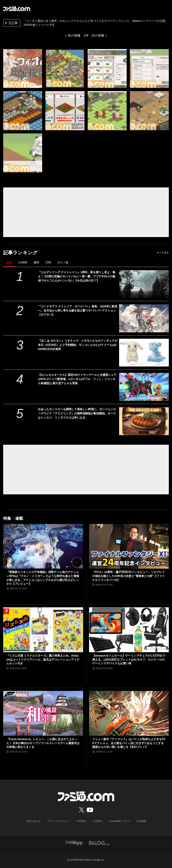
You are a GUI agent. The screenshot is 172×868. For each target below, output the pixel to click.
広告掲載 (141, 821)
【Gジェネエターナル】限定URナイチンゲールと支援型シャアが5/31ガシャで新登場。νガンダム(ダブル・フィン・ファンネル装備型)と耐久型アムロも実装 (77, 379)
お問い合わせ (33, 821)
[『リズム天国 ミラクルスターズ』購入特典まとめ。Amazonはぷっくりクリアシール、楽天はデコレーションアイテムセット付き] (43, 630)
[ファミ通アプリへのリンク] (74, 843)
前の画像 (74, 35)
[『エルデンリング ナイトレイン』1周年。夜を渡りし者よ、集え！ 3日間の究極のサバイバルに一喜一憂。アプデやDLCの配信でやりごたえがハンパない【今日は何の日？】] (144, 284)
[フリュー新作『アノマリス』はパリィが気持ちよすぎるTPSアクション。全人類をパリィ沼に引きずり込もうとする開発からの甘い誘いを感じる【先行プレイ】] (129, 713)
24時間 (23, 262)
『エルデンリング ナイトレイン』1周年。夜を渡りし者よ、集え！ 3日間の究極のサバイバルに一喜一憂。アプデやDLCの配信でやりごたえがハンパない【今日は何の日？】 (77, 276)
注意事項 (98, 821)
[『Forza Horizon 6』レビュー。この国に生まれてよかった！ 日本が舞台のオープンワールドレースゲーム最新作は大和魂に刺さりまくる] (43, 713)
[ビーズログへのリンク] (99, 843)
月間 (48, 262)
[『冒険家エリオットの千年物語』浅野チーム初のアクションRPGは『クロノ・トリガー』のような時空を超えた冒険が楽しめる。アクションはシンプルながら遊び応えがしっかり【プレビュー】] (43, 546)
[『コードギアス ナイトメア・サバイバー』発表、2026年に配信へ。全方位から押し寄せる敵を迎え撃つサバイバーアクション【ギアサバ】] (144, 318)
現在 (9, 262)
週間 (36, 262)
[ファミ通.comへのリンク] (17, 9)
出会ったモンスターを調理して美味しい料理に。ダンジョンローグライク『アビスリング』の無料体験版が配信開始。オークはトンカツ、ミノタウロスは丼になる (77, 413)
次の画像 (98, 35)
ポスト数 (63, 262)
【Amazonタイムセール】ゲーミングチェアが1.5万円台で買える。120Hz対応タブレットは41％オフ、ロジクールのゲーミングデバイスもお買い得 (129, 659)
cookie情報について (119, 821)
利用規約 (82, 821)
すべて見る (163, 253)
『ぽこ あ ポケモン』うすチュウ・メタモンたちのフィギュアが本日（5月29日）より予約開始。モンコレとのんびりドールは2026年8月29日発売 (78, 345)
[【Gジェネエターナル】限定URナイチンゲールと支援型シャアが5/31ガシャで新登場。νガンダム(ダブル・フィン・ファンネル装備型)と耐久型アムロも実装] (144, 387)
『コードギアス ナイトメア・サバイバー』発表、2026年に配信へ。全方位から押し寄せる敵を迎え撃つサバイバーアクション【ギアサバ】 (78, 311)
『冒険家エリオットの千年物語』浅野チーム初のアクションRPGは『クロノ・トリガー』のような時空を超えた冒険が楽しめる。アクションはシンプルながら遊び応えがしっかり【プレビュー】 (43, 578)
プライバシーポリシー (59, 821)
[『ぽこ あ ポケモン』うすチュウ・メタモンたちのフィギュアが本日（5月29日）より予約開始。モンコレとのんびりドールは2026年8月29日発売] (144, 353)
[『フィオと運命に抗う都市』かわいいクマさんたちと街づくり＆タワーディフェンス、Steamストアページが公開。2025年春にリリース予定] (23, 68)
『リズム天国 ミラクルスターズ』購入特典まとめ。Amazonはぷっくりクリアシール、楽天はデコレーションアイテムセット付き (43, 659)
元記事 (11, 23)
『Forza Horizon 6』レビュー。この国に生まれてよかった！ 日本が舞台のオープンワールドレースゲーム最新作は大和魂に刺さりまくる (43, 743)
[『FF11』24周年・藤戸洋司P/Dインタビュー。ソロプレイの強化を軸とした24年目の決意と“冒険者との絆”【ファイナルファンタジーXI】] (129, 546)
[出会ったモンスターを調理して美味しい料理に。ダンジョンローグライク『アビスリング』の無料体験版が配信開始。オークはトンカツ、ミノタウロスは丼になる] (144, 421)
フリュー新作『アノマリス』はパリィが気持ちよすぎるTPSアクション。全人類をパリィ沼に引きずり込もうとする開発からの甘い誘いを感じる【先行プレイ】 (129, 743)
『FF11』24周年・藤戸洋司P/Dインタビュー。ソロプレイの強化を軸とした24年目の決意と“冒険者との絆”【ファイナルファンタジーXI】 (129, 576)
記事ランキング (20, 253)
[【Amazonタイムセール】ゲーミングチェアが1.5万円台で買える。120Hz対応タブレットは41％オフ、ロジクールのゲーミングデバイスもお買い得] (129, 630)
